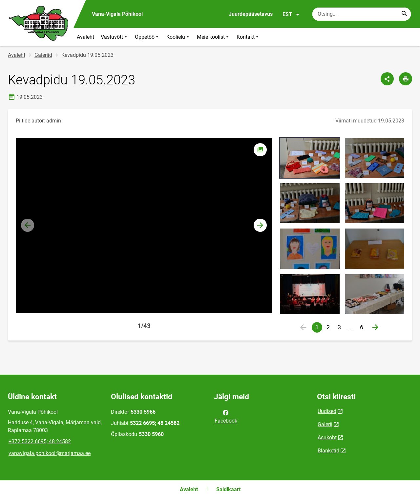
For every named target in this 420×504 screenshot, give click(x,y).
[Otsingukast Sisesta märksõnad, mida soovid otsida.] (362, 14)
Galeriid (43, 55)
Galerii (325, 424)
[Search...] (404, 14)
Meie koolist (213, 37)
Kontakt (248, 37)
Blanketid (328, 451)
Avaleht (85, 37)
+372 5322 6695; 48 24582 (40, 441)
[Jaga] (387, 79)
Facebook (226, 416)
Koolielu (178, 37)
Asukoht (327, 438)
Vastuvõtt (115, 37)
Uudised (327, 411)
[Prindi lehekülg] (406, 79)
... (352, 328)
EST (291, 14)
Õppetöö (147, 37)
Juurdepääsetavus (251, 14)
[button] (260, 225)
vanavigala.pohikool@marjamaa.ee (50, 453)
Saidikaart (228, 489)
